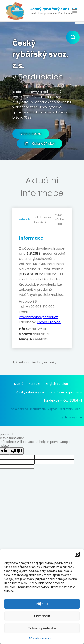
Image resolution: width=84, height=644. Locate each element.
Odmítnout (42, 616)
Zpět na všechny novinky (34, 362)
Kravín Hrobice (49, 322)
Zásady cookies (40, 638)
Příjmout (42, 604)
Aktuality (25, 219)
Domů (19, 384)
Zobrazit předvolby (42, 628)
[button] (77, 554)
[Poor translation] (16, 451)
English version (57, 384)
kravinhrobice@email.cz (39, 317)
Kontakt (35, 384)
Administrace (19, 409)
